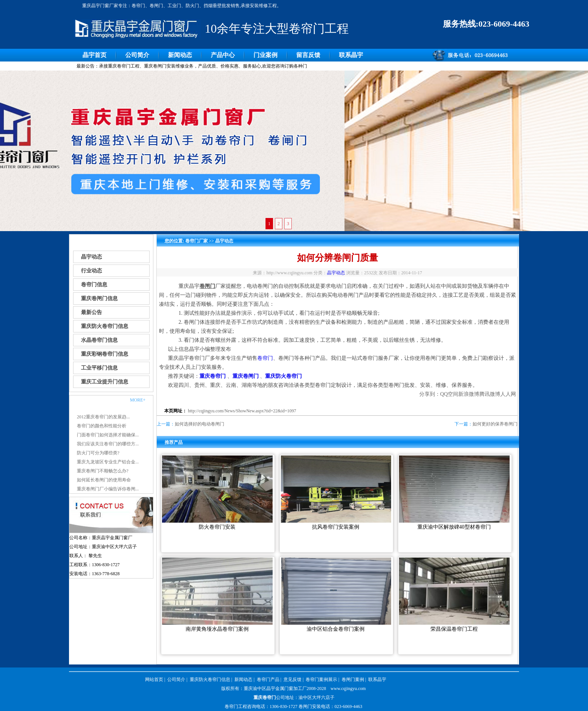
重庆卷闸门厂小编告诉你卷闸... (108, 489)
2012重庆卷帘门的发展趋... (103, 417)
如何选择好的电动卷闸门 (199, 424)
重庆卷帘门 (265, 697)
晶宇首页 (94, 55)
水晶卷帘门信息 (99, 340)
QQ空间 (449, 394)
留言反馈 (308, 55)
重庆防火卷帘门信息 (105, 326)
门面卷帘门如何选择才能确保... (108, 435)
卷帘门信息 (94, 285)
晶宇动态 (91, 257)
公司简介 (137, 55)
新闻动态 (180, 55)
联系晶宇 (351, 55)
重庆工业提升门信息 (105, 382)
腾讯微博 (490, 394)
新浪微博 (469, 394)
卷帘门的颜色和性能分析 (102, 426)
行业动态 (91, 271)
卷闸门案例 (353, 679)
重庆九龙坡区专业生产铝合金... (108, 462)
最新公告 (91, 312)
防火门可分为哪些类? (98, 453)
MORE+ (138, 400)
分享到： (430, 394)
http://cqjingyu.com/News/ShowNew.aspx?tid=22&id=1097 (242, 411)
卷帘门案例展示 (321, 679)
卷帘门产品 (268, 679)
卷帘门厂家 (196, 241)
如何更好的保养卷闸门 (495, 424)
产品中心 (223, 55)
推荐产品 (174, 442)
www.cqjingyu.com (348, 688)
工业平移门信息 (99, 368)
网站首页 (154, 679)
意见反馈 (292, 679)
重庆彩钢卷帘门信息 (105, 354)
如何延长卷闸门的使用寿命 (104, 480)
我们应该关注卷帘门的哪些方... (108, 444)
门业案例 (265, 55)
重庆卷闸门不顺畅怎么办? (103, 471)
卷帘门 (265, 358)
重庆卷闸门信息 (99, 298)
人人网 (508, 394)
